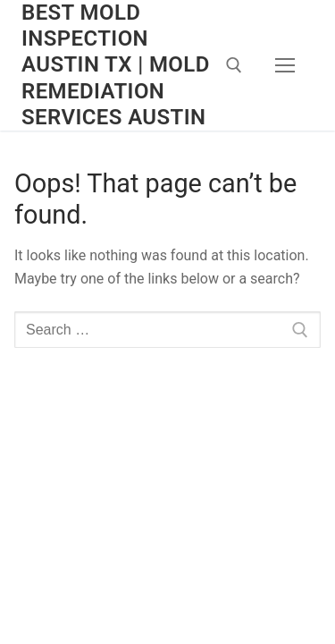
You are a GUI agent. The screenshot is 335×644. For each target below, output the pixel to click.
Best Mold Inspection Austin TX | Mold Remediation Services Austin (116, 65)
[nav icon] (285, 65)
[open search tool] (234, 65)
